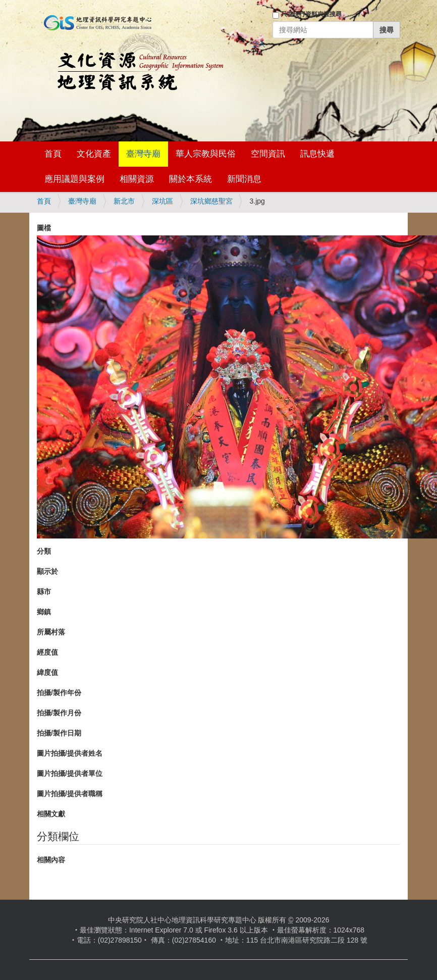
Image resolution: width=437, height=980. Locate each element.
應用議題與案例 (74, 179)
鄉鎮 (44, 612)
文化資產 (94, 154)
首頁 (53, 154)
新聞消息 (244, 179)
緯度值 (47, 672)
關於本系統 (190, 179)
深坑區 (162, 201)
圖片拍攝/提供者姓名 (70, 753)
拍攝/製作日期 (59, 733)
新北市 (124, 201)
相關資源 (137, 179)
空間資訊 (268, 154)
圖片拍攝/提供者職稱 (70, 794)
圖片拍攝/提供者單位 (70, 773)
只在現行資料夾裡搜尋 (311, 14)
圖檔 (44, 228)
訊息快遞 (317, 154)
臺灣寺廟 (143, 154)
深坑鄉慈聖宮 (211, 201)
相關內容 (51, 860)
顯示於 (47, 571)
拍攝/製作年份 (59, 693)
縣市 (44, 592)
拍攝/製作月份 (59, 713)
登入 (258, 44)
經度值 (47, 652)
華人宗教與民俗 (206, 154)
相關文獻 (51, 814)
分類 (44, 551)
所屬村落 (51, 632)
